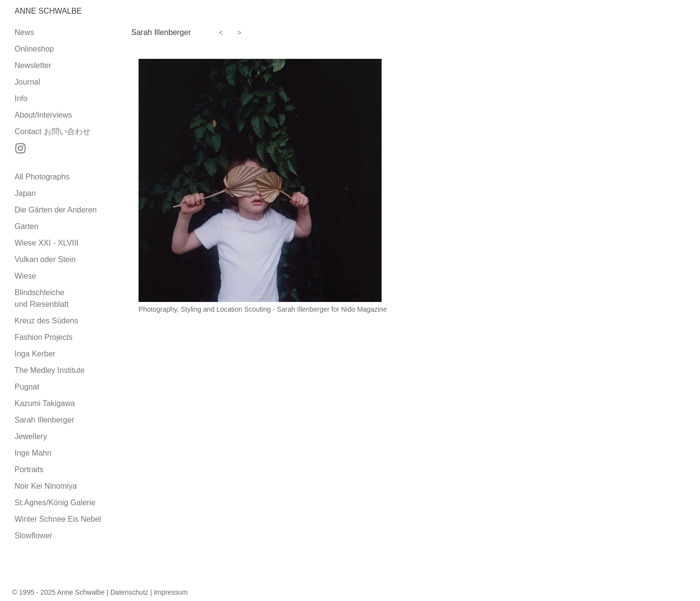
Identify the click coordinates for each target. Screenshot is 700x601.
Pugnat (27, 387)
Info (21, 98)
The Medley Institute (50, 370)
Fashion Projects (44, 337)
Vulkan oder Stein (45, 259)
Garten (26, 226)
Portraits (29, 469)
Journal (27, 82)
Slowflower (33, 536)
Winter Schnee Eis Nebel (58, 519)
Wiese (25, 276)
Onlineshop (34, 49)
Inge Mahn (33, 453)
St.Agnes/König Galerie (55, 503)
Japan (25, 193)
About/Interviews (43, 115)
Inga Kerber (35, 354)
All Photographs (42, 177)
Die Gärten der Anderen (56, 210)
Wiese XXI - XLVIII (46, 243)
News (24, 32)
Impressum (171, 592)
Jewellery (31, 436)
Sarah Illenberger (44, 420)
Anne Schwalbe (48, 11)
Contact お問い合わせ (52, 132)
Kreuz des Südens (46, 321)
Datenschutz (129, 592)
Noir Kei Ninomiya (46, 486)
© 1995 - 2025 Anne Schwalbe (58, 592)
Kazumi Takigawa (45, 403)
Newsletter (33, 65)
